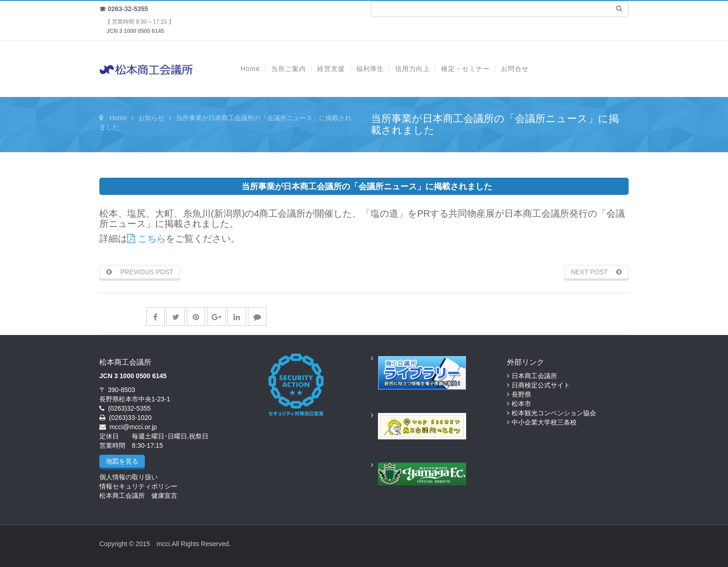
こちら (146, 238)
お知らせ (151, 118)
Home (118, 118)
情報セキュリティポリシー (138, 486)
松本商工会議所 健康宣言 (138, 496)
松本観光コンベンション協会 (554, 413)
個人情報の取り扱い (129, 477)
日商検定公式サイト (541, 385)
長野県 (521, 394)
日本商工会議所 (534, 376)
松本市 (521, 404)
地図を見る (122, 461)
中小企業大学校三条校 (544, 422)
